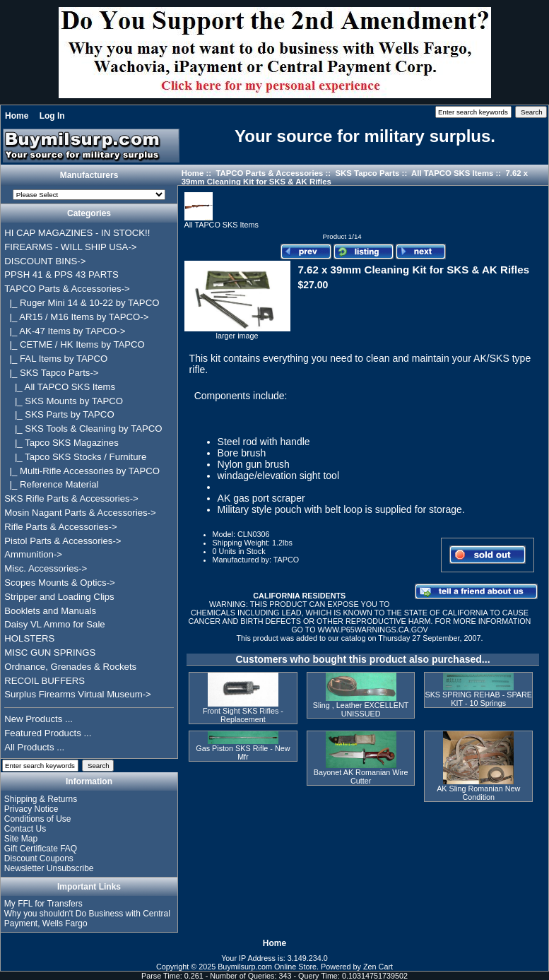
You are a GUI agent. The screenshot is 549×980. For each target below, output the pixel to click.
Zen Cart (378, 967)
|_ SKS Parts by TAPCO (59, 414)
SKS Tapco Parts (367, 173)
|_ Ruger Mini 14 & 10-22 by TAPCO (82, 303)
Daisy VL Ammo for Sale (54, 624)
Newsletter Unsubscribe (49, 868)
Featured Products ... (48, 733)
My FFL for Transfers (43, 904)
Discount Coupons (39, 858)
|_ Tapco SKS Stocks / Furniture (75, 457)
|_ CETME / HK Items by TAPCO (75, 344)
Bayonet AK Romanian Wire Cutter (361, 777)
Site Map (21, 839)
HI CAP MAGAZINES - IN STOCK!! (77, 233)
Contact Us (25, 829)
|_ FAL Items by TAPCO (56, 359)
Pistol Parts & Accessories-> (63, 541)
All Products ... (34, 747)
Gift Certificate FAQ (41, 849)
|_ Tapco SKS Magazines (61, 443)
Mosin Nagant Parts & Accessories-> (80, 513)
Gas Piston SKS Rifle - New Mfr (243, 752)
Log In (52, 116)
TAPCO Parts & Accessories (269, 173)
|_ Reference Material (51, 484)
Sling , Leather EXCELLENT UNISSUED (361, 709)
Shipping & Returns (41, 799)
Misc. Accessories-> (46, 568)
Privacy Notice (31, 809)
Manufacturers (89, 175)
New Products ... (39, 719)
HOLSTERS (29, 638)
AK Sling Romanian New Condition (478, 793)
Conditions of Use (38, 819)
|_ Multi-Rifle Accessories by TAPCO (82, 471)
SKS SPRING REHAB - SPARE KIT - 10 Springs (478, 699)
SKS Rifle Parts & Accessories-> (71, 498)
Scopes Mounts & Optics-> (60, 583)
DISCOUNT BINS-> (45, 261)
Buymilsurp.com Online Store (267, 967)
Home (17, 116)
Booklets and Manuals (50, 611)
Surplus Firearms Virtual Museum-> (78, 694)
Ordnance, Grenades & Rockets (70, 667)
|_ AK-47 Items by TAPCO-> (65, 331)
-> (67, 289)
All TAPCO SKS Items (452, 173)
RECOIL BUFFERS (45, 681)
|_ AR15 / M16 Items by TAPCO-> (76, 317)
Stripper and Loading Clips (59, 597)
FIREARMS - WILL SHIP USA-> (70, 247)
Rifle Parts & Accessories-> (60, 527)
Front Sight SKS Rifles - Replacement (243, 715)
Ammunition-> (33, 554)
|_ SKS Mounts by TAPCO (64, 401)
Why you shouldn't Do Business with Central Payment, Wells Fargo (87, 919)
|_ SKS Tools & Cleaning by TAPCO (83, 429)
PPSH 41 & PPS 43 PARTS (61, 274)
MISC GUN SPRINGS (50, 653)
